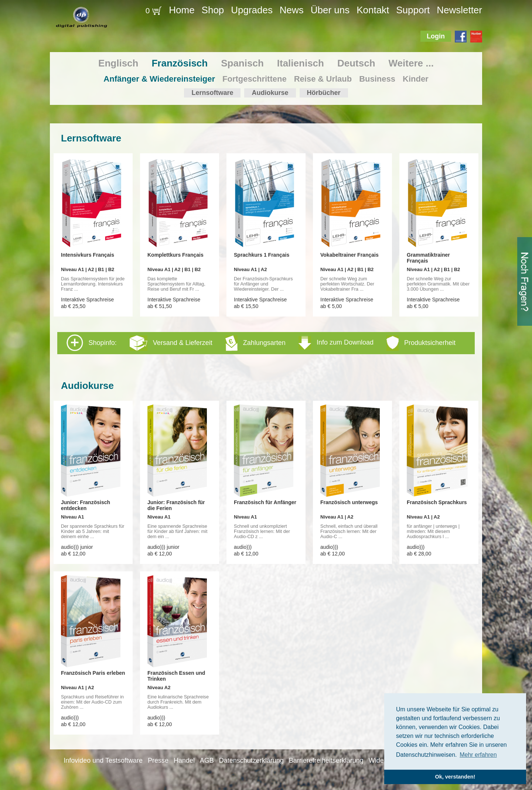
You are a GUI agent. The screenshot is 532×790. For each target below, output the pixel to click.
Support (413, 10)
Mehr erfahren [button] (478, 755)
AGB (207, 760)
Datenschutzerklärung (251, 760)
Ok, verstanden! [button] (455, 777)
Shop (213, 10)
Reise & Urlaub (323, 79)
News (292, 10)
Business (377, 79)
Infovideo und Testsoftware (103, 760)
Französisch (180, 63)
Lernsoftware (212, 93)
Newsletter (459, 10)
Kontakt (373, 10)
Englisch (118, 63)
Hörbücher (324, 93)
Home (182, 10)
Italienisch (301, 63)
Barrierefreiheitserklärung (326, 760)
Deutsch (356, 63)
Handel (184, 760)
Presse (158, 760)
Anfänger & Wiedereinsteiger (159, 79)
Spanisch (242, 63)
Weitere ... (411, 63)
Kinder (416, 79)
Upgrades (252, 10)
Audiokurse (270, 93)
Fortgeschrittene (255, 79)
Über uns (330, 10)
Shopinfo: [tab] (261, 343)
